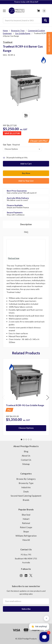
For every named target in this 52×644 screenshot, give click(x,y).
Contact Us (26, 460)
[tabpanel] (26, 397)
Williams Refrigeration (26, 536)
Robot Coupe (26, 527)
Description (26, 224)
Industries (26, 487)
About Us (26, 456)
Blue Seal (26, 515)
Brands (26, 500)
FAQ (26, 232)
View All (26, 540)
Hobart (26, 519)
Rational (26, 523)
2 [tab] (24, 439)
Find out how (14, 258)
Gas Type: (11, 145)
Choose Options (26, 428)
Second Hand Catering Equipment (26, 496)
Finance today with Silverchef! (26, 2)
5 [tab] (31, 439)
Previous (4, 397)
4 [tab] (29, 439)
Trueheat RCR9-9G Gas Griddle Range (25, 405)
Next (48, 397)
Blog (26, 451)
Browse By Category (26, 479)
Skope (26, 531)
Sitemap (26, 464)
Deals (26, 492)
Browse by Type (26, 483)
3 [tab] (26, 439)
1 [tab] (21, 439)
